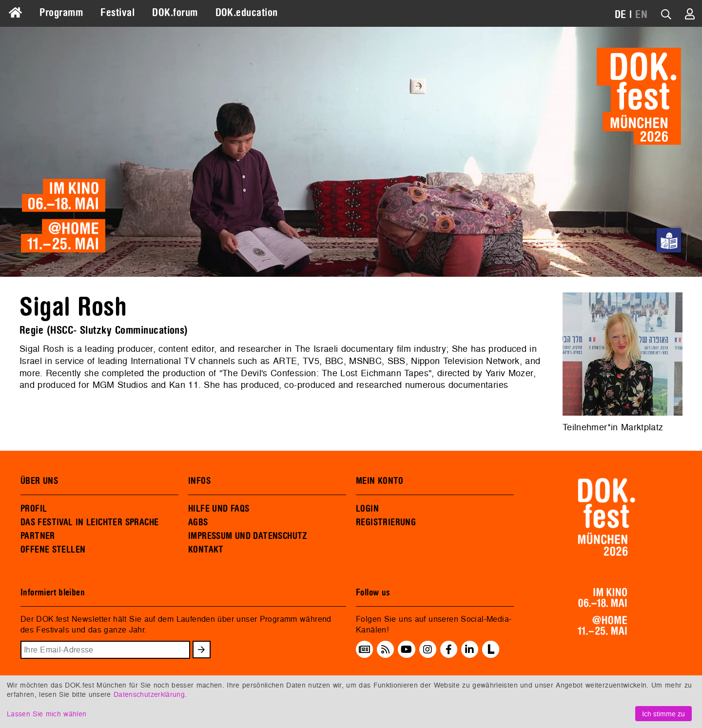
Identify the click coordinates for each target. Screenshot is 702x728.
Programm (61, 13)
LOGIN (367, 509)
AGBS (198, 522)
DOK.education (247, 13)
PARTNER (38, 536)
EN (641, 15)
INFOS (199, 481)
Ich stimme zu (663, 714)
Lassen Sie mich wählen (47, 714)
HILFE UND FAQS (219, 509)
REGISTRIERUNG (386, 522)
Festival (117, 13)
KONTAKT (206, 550)
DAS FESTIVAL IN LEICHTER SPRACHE (89, 522)
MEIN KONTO (380, 481)
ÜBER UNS (39, 481)
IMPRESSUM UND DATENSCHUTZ (248, 536)
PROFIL (34, 509)
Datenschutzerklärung (149, 694)
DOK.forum (175, 13)
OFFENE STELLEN (53, 550)
